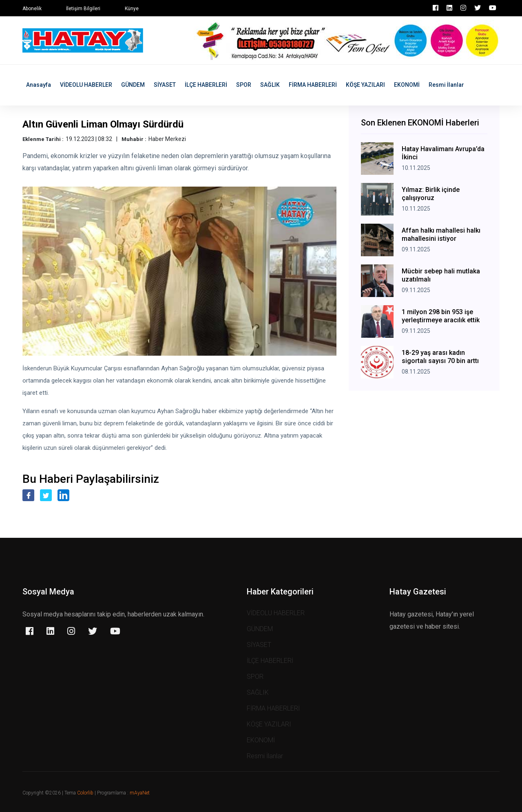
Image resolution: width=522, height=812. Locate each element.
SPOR (244, 85)
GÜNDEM (133, 85)
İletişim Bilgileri (83, 9)
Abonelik (32, 9)
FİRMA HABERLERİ (313, 85)
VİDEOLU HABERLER (86, 85)
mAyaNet (140, 793)
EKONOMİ (407, 85)
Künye (132, 9)
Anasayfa (39, 85)
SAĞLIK (270, 85)
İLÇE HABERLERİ (206, 85)
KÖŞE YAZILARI (365, 85)
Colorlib (85, 793)
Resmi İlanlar (446, 85)
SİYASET (165, 85)
